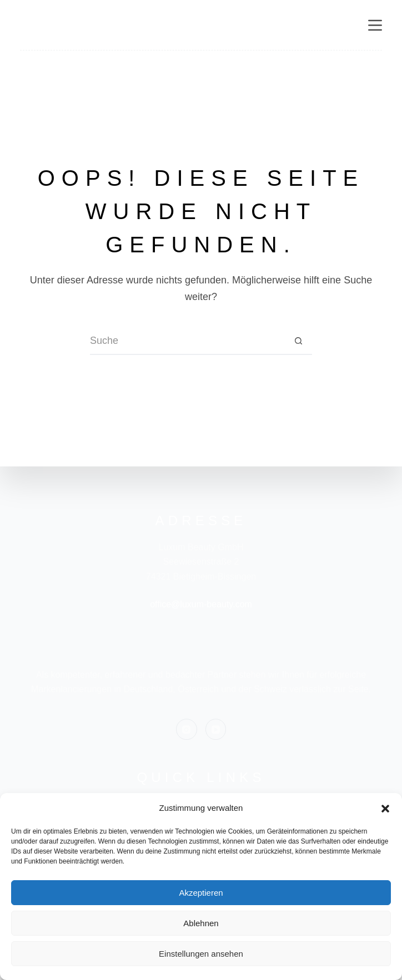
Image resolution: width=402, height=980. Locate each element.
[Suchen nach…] (187, 341)
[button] (385, 809)
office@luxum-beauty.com (201, 604)
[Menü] (375, 25)
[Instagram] (187, 729)
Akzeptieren (201, 893)
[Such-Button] (298, 341)
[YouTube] (216, 729)
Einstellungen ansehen (201, 954)
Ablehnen (201, 923)
